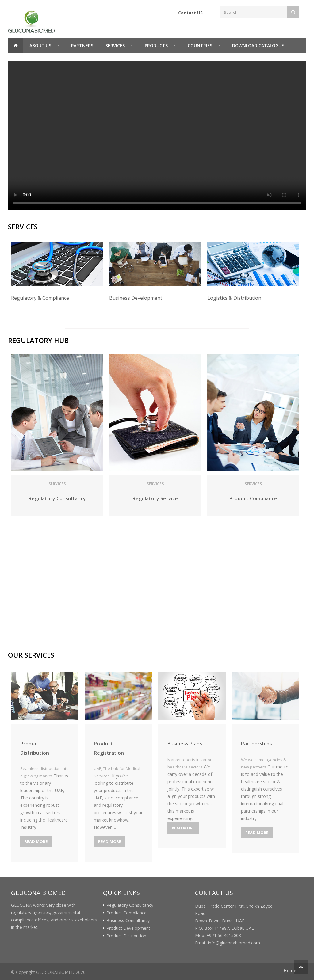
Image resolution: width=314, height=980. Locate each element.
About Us (40, 46)
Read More (36, 841)
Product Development (128, 928)
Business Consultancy (128, 921)
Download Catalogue (258, 46)
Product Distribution (126, 936)
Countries (200, 46)
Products (156, 46)
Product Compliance (126, 913)
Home (16, 45)
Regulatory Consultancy (130, 905)
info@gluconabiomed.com (234, 943)
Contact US (190, 13)
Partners (82, 46)
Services (115, 46)
